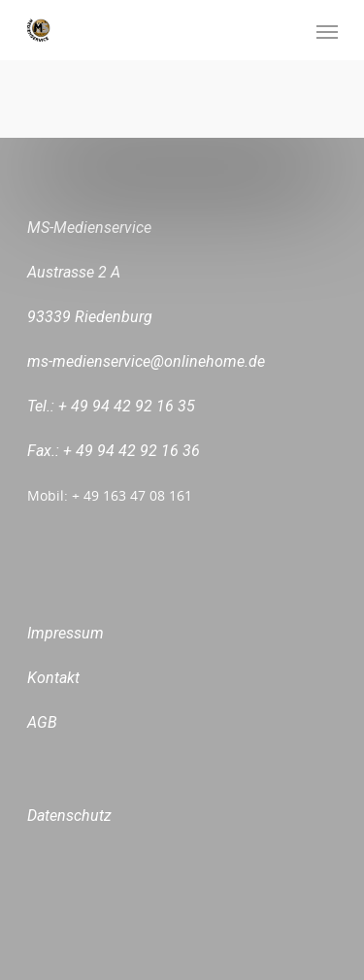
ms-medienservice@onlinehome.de (146, 361)
